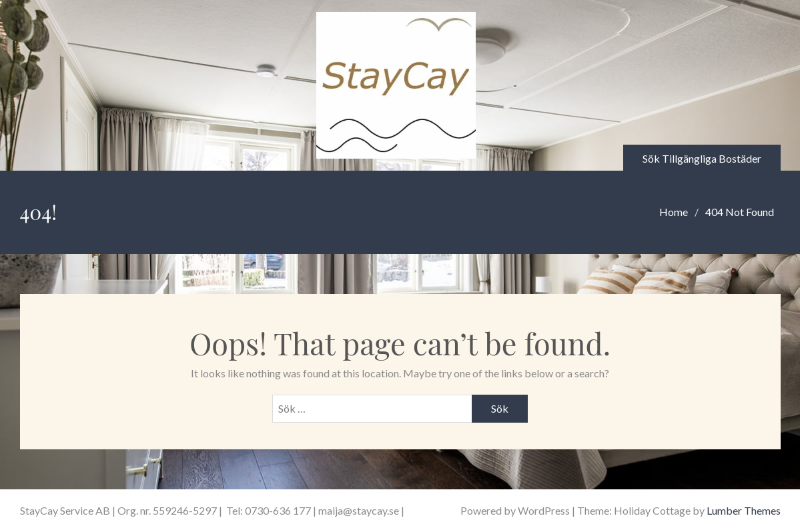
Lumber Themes (744, 510)
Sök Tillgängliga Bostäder (702, 158)
